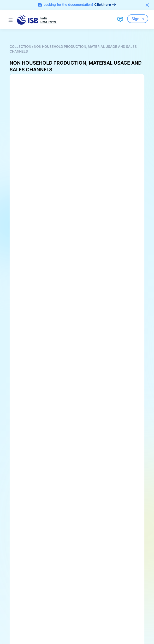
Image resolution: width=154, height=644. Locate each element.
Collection (21, 46)
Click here (105, 4)
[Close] (147, 5)
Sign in (138, 19)
